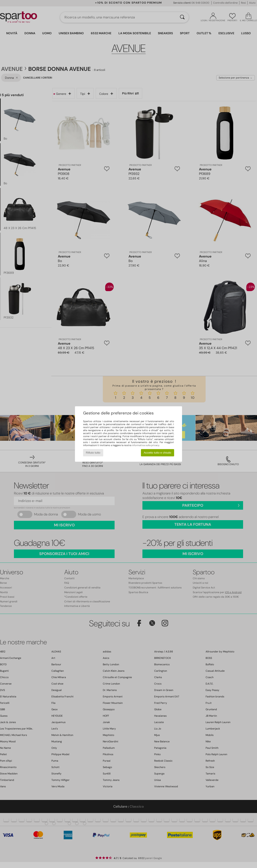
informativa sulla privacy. (146, 445)
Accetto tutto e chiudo (157, 453)
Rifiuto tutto (93, 453)
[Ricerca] (182, 17)
